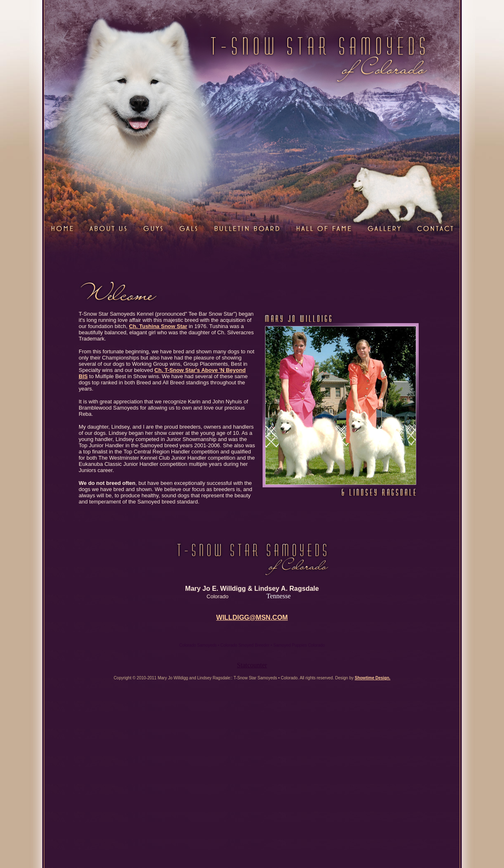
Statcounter (252, 665)
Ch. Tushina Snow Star (158, 326)
